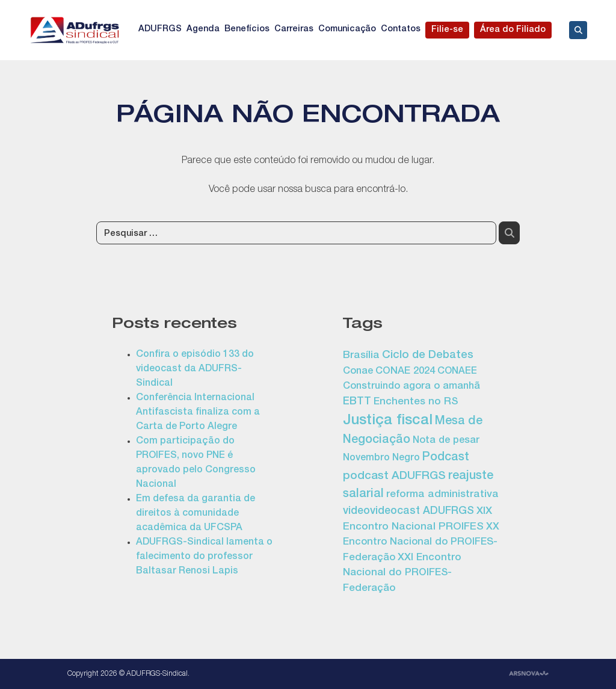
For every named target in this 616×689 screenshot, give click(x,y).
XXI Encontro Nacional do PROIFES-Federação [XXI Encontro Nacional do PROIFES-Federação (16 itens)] (402, 573)
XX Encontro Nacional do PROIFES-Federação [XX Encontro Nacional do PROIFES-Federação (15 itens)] (421, 543)
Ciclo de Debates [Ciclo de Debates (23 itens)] (428, 356)
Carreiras (294, 29)
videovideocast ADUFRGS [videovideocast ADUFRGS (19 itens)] (408, 511)
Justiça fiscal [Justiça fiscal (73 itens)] (388, 421)
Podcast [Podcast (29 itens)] (446, 458)
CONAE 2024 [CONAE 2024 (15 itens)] (405, 372)
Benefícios (247, 29)
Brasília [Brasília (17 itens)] (361, 356)
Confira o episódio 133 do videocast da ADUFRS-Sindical (195, 369)
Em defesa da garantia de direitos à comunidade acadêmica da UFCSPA (196, 514)
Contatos (401, 29)
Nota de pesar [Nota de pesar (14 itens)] (446, 441)
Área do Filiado (513, 30)
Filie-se (447, 30)
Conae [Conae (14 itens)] (358, 372)
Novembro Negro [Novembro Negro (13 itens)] (381, 459)
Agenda (203, 29)
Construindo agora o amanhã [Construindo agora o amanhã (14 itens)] (411, 387)
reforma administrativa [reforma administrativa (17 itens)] (442, 495)
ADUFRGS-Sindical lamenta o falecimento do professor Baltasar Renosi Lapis (204, 557)
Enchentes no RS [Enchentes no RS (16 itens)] (416, 402)
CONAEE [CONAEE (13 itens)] (457, 372)
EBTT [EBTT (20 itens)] (357, 402)
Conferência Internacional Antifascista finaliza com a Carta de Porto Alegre (198, 413)
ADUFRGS (160, 29)
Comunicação (347, 29)
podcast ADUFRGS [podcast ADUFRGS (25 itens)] (394, 477)
